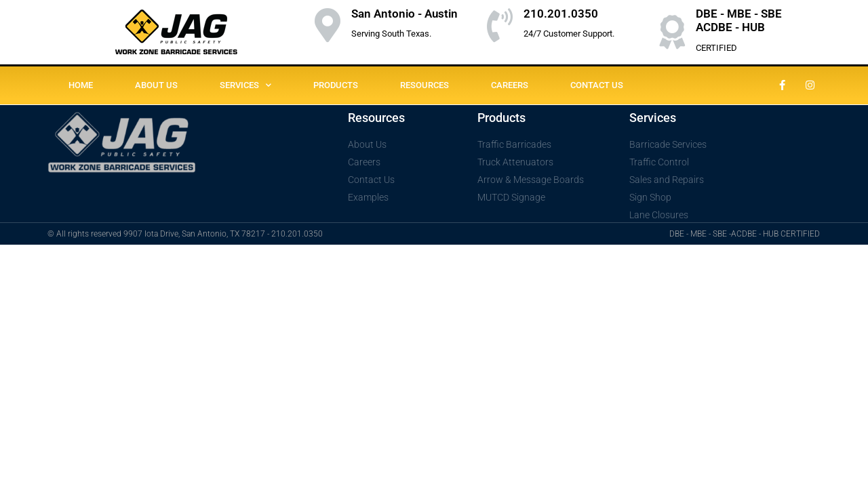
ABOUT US (156, 85)
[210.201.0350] (500, 25)
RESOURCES (425, 85)
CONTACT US (597, 85)
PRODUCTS (336, 85)
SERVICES (245, 85)
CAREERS (510, 85)
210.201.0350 (561, 14)
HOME (81, 85)
